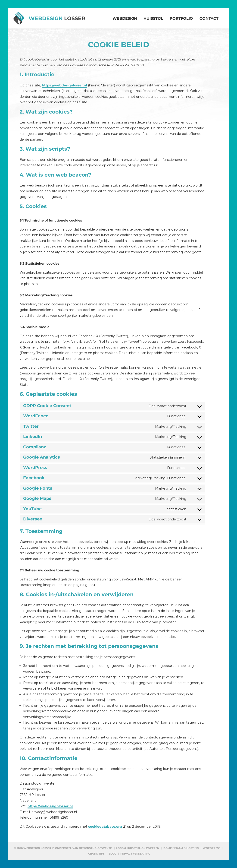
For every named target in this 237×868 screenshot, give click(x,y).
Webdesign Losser (37, 848)
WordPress (212, 848)
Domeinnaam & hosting (181, 848)
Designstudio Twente (95, 848)
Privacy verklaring (135, 854)
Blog (112, 854)
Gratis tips (96, 854)
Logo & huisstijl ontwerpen (138, 848)
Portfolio (181, 18)
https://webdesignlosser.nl (64, 85)
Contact (209, 18)
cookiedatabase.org (105, 827)
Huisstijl (153, 18)
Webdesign (57, 18)
